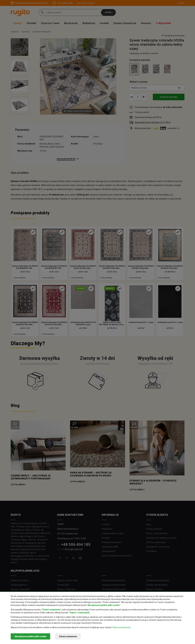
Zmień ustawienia (68, 636)
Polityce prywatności (121, 627)
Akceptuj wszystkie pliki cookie (30, 636)
